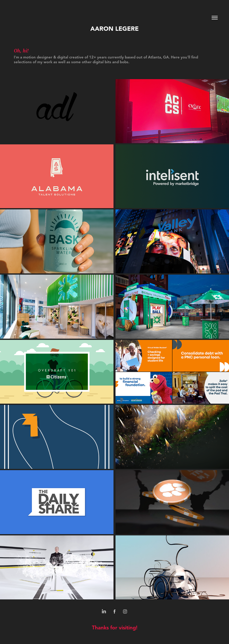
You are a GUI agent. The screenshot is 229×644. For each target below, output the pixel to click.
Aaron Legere (114, 29)
